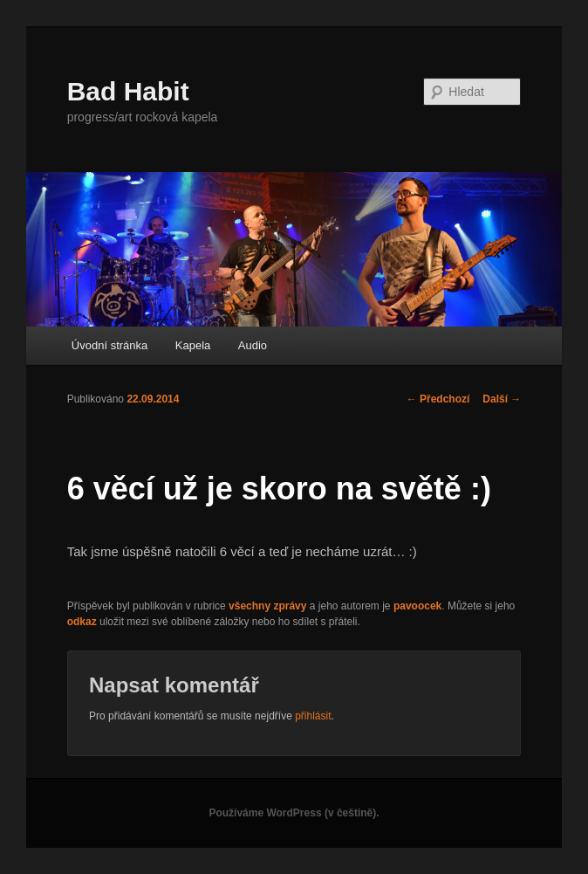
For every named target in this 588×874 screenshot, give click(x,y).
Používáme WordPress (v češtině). (294, 813)
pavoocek (417, 606)
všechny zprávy (267, 606)
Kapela (193, 345)
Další (502, 399)
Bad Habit (128, 91)
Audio (253, 345)
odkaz (82, 622)
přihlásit (313, 716)
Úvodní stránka (109, 345)
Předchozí (438, 399)
